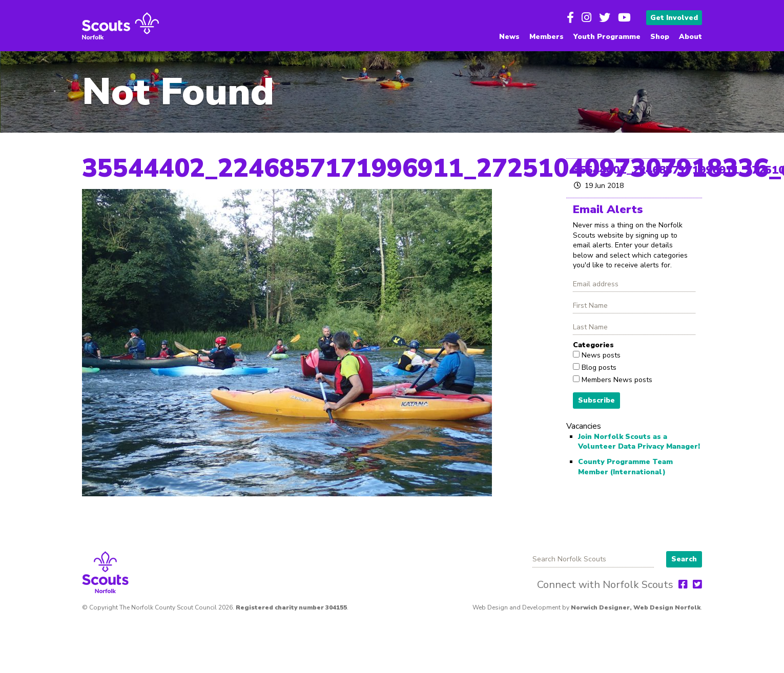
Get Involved (674, 18)
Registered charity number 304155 (291, 607)
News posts (600, 355)
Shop (660, 37)
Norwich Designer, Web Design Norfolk (636, 607)
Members (546, 37)
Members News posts (616, 380)
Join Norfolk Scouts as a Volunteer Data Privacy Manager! (639, 442)
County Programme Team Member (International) (625, 467)
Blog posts (598, 367)
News (509, 37)
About (690, 37)
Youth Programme (607, 37)
